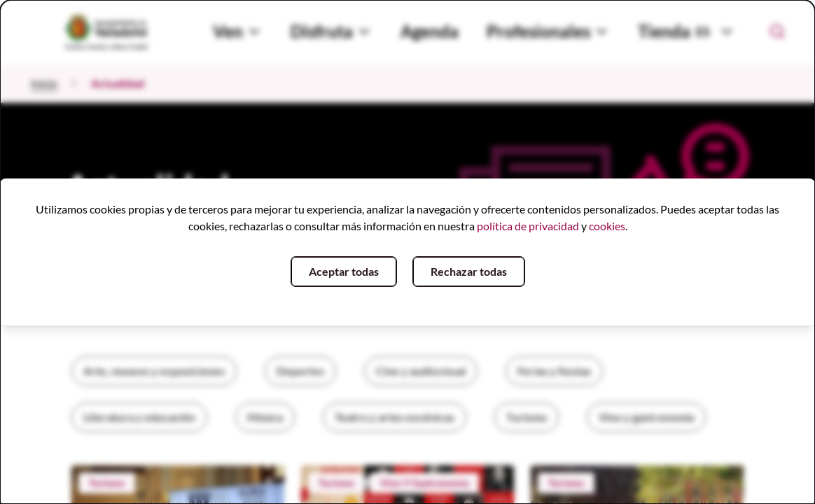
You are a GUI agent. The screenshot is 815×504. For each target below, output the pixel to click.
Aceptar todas (344, 271)
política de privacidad (528, 226)
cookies (607, 226)
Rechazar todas (469, 271)
